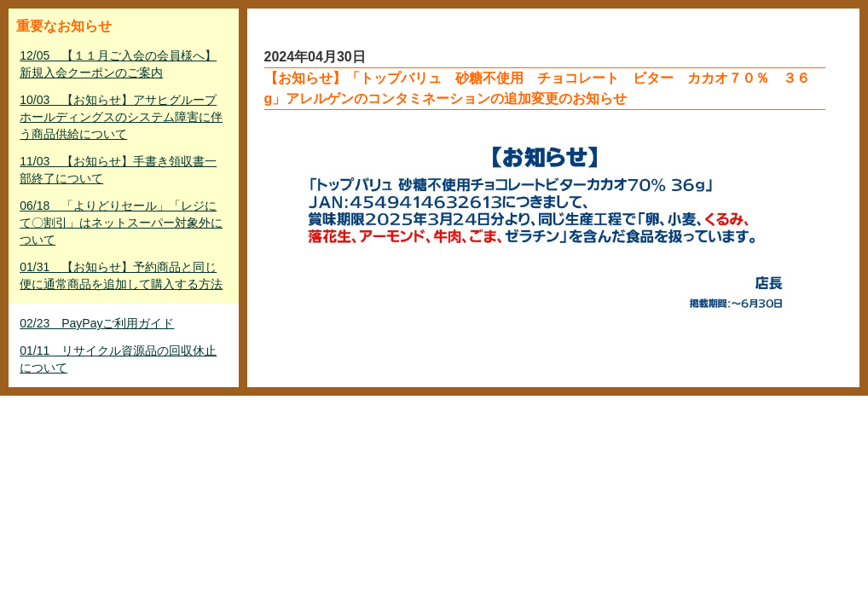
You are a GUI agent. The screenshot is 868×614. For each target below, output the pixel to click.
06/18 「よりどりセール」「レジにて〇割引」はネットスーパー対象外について (121, 223)
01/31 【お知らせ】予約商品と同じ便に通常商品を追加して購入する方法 (121, 275)
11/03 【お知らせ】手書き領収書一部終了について (118, 170)
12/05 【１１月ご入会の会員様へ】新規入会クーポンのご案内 (118, 64)
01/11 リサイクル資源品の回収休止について (118, 359)
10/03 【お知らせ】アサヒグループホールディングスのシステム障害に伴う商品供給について (121, 117)
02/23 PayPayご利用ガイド (97, 323)
